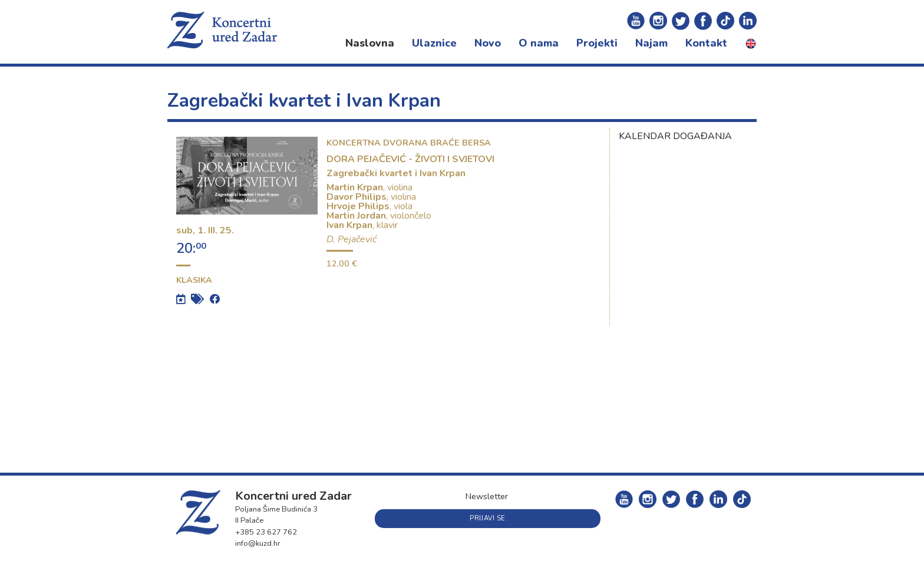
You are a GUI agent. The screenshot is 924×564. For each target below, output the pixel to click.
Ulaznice (434, 43)
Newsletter (487, 496)
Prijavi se (487, 518)
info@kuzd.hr (258, 543)
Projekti (597, 43)
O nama (539, 43)
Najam (651, 43)
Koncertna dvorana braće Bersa (409, 143)
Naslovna (370, 43)
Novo (488, 43)
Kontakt (706, 43)
